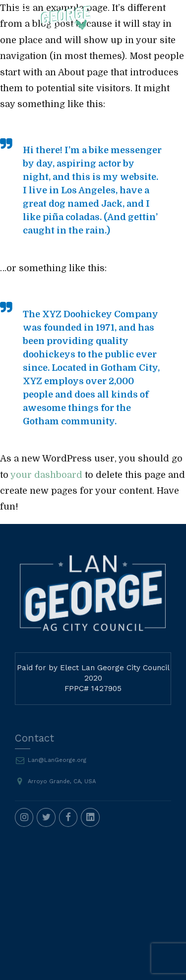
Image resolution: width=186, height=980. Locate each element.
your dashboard (46, 475)
